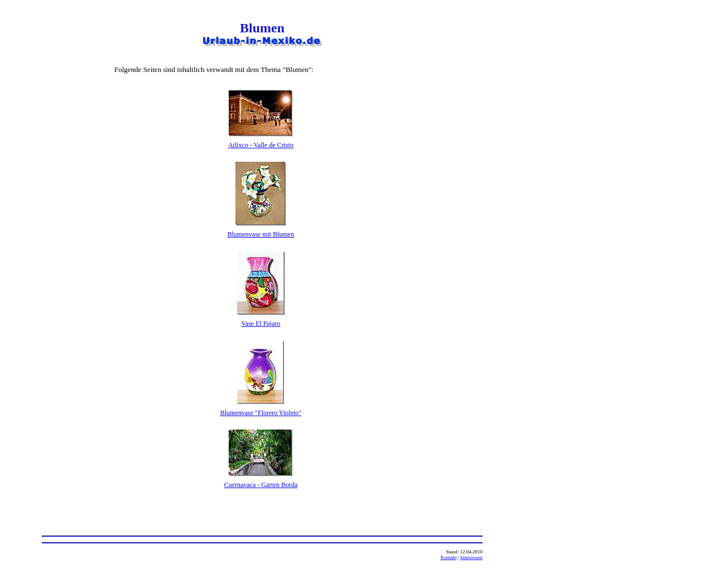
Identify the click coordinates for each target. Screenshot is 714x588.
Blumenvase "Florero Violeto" (261, 413)
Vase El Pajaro (261, 324)
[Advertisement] (78, 233)
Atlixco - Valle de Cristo (261, 145)
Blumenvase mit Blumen (261, 234)
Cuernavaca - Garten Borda (261, 485)
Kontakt (449, 557)
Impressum (471, 557)
